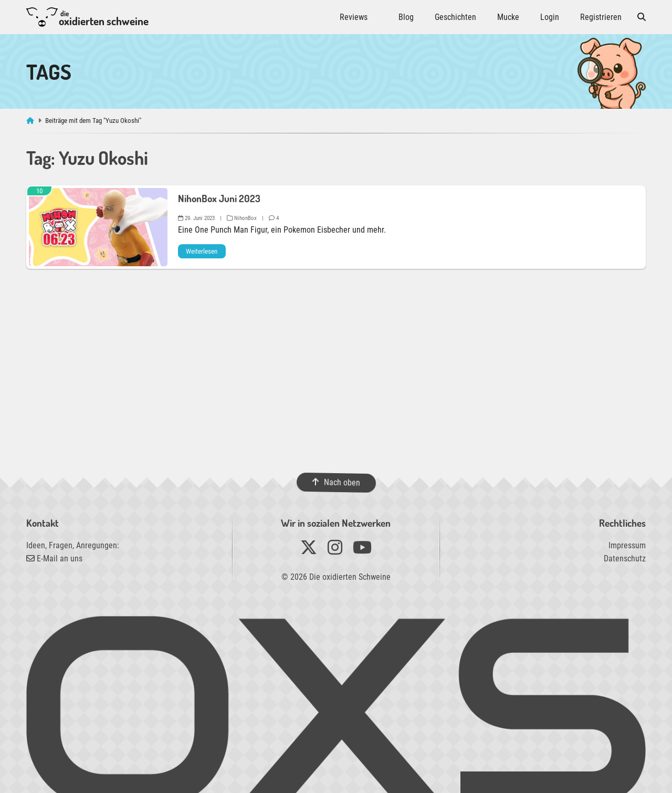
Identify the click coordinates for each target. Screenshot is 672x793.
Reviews (354, 17)
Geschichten (455, 17)
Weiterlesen (202, 251)
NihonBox (242, 218)
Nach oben (336, 482)
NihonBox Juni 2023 (219, 198)
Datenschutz (625, 559)
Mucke (508, 17)
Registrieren (601, 17)
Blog (406, 17)
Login (550, 17)
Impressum (627, 545)
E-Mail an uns (54, 559)
